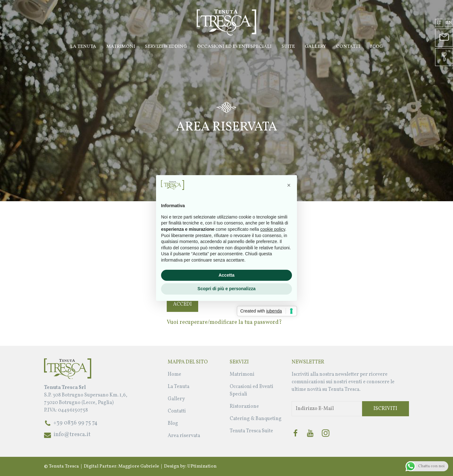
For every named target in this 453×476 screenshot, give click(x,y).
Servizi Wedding (166, 47)
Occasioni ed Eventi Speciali (234, 47)
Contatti (348, 47)
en (449, 23)
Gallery (315, 47)
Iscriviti (385, 409)
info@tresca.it (72, 435)
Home (174, 374)
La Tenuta (83, 47)
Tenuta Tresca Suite (251, 431)
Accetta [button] (227, 275)
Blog (376, 47)
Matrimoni (121, 47)
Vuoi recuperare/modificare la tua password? (224, 322)
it (439, 23)
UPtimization (202, 466)
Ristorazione (244, 407)
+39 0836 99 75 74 (75, 423)
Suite (288, 47)
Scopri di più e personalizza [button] (226, 289)
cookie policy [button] (273, 229)
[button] (289, 185)
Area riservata (184, 436)
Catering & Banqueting (256, 419)
